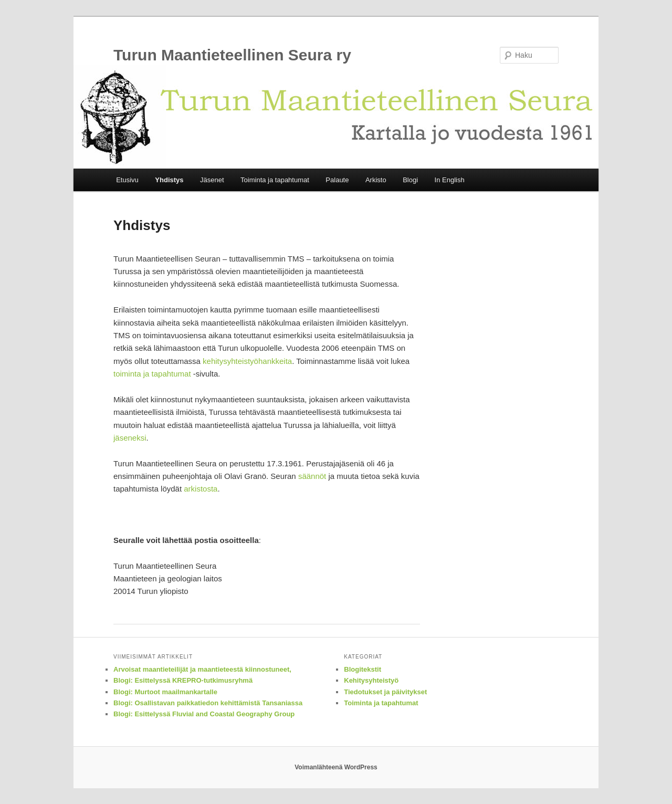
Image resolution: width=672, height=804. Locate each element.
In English (450, 180)
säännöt (312, 476)
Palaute (337, 180)
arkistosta (201, 489)
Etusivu (127, 180)
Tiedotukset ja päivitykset (385, 692)
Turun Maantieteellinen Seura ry (232, 55)
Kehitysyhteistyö (371, 680)
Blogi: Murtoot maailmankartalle (165, 692)
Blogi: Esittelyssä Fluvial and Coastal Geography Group (204, 714)
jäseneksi (130, 438)
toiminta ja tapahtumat (152, 374)
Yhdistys (169, 180)
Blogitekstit (363, 669)
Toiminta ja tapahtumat (275, 180)
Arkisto (376, 180)
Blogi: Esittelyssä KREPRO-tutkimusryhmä (183, 680)
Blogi (410, 180)
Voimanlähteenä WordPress (336, 767)
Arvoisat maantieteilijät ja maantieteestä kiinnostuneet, (202, 669)
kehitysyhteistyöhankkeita (247, 361)
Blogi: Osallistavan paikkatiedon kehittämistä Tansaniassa (208, 703)
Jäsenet (212, 180)
